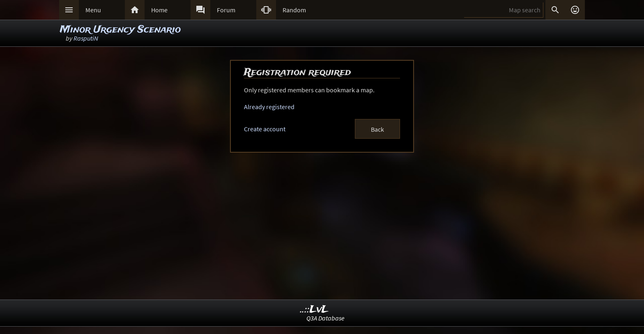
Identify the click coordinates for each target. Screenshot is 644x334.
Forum (226, 10)
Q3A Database (325, 318)
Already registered (269, 107)
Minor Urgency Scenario (120, 30)
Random (294, 10)
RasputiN (86, 38)
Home (159, 10)
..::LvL (314, 310)
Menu (93, 10)
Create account (265, 129)
